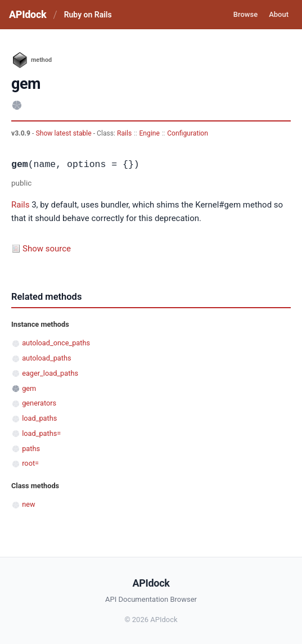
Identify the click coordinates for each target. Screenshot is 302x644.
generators (39, 403)
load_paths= (41, 433)
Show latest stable (64, 133)
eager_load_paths (50, 373)
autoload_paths (46, 358)
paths (31, 449)
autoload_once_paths (56, 343)
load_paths (39, 418)
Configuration (188, 133)
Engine (149, 133)
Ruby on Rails (88, 15)
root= (30, 463)
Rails (124, 133)
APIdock (28, 14)
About (279, 14)
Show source (47, 249)
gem (29, 388)
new (28, 504)
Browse (245, 14)
